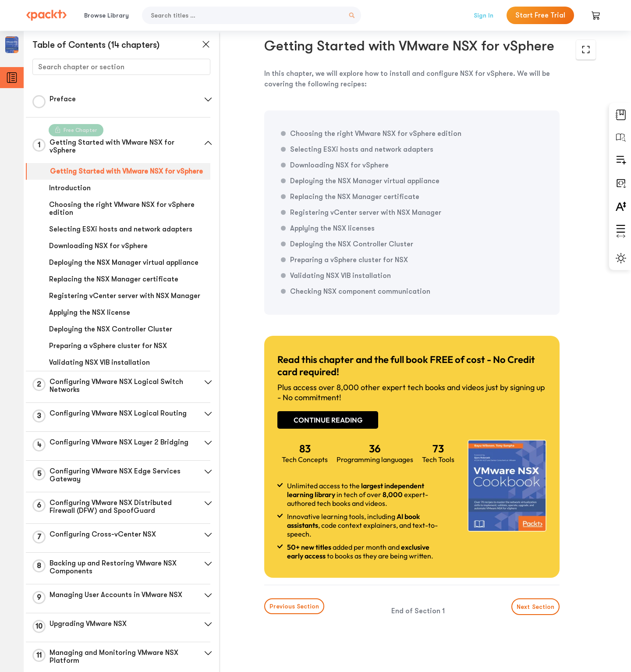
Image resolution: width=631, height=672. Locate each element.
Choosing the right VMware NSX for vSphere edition (122, 209)
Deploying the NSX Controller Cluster (111, 329)
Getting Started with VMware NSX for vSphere (126, 171)
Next (535, 607)
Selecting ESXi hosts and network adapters (121, 229)
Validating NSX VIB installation (99, 363)
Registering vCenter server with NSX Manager (125, 296)
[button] (208, 100)
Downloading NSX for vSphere (98, 246)
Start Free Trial (540, 15)
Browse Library (106, 15)
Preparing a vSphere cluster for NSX (108, 346)
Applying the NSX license (90, 313)
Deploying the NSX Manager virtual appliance (124, 263)
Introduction (70, 188)
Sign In (484, 15)
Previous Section (294, 606)
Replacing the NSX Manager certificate (114, 279)
